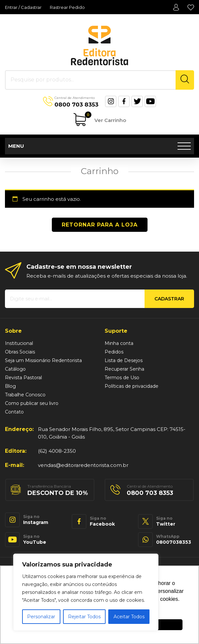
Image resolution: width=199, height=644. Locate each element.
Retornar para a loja (100, 225)
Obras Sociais (20, 352)
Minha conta (176, 7)
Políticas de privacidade (132, 386)
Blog (10, 386)
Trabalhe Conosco (25, 395)
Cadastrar (169, 299)
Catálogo (15, 369)
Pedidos (114, 352)
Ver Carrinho (105, 118)
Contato (14, 412)
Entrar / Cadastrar (23, 7)
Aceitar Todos (129, 617)
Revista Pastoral (23, 378)
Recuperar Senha (124, 369)
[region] (86, 592)
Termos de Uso (122, 378)
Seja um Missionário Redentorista (43, 360)
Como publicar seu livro (32, 403)
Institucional (19, 343)
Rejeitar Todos (84, 617)
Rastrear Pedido (67, 7)
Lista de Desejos (191, 7)
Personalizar (41, 617)
